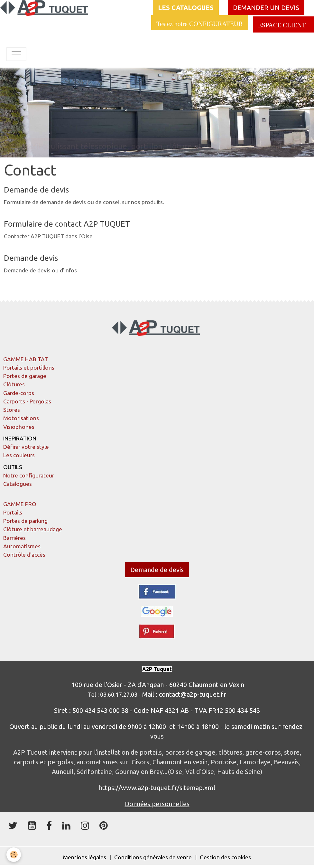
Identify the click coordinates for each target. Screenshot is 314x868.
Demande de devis (36, 190)
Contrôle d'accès (24, 555)
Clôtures (14, 384)
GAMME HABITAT (26, 359)
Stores (12, 410)
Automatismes (22, 546)
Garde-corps (19, 393)
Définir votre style (26, 447)
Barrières (14, 538)
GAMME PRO (20, 504)
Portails (13, 512)
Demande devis (31, 258)
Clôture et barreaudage (33, 529)
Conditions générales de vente (153, 857)
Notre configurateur (29, 475)
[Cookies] (14, 855)
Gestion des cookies (225, 857)
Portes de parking (25, 521)
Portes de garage (25, 376)
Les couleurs (19, 455)
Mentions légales (85, 857)
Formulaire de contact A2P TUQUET (67, 224)
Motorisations (21, 418)
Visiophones (19, 427)
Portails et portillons (29, 368)
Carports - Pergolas (27, 401)
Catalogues (18, 484)
